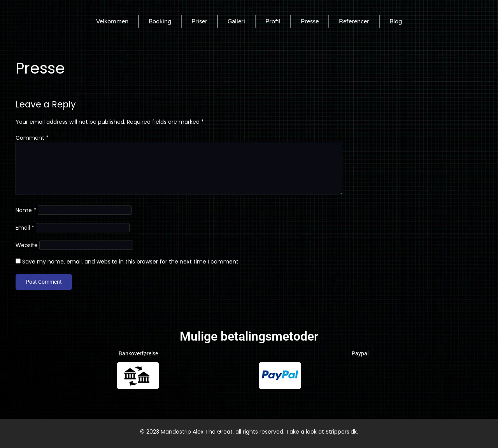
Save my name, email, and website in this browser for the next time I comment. (131, 262)
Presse (310, 21)
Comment (32, 138)
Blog (396, 21)
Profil (273, 21)
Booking (160, 21)
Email (25, 228)
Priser (199, 21)
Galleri (236, 21)
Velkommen (112, 21)
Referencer (354, 21)
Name (26, 210)
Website (27, 245)
